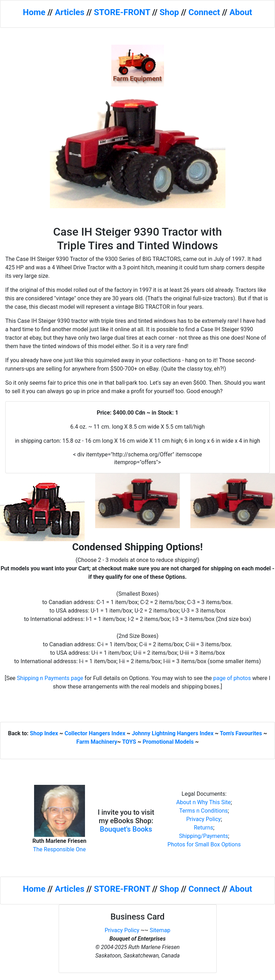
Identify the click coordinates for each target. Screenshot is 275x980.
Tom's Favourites (241, 733)
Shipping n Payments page (50, 678)
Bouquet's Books (126, 829)
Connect (204, 12)
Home (34, 12)
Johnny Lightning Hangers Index (173, 733)
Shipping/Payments (204, 836)
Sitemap (160, 930)
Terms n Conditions (203, 811)
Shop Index (44, 733)
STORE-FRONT (122, 12)
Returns (204, 828)
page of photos (232, 678)
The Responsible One (59, 849)
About (241, 12)
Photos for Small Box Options (204, 844)
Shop (169, 12)
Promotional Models (168, 742)
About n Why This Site (204, 802)
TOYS (129, 742)
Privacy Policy (204, 819)
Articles (70, 12)
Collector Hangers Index (95, 733)
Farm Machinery (97, 742)
